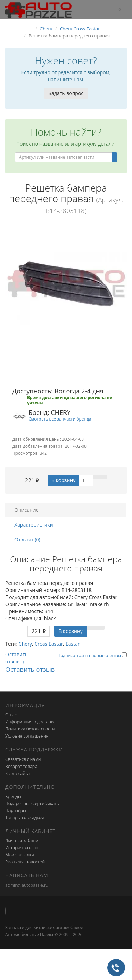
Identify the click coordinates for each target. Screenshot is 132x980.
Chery (25, 644)
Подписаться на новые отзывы (90, 655)
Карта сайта (17, 773)
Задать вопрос (66, 93)
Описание (27, 510)
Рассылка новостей (25, 862)
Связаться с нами (23, 759)
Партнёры (16, 811)
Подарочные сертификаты (33, 803)
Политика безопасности (30, 729)
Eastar (73, 644)
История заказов (23, 848)
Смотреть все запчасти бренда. (61, 419)
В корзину (63, 480)
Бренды (13, 796)
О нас (11, 715)
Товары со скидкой (25, 818)
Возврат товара (21, 766)
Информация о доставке (30, 722)
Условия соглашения (27, 736)
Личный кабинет (23, 841)
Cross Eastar (49, 644)
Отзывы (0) (27, 539)
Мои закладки (20, 855)
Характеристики (34, 525)
